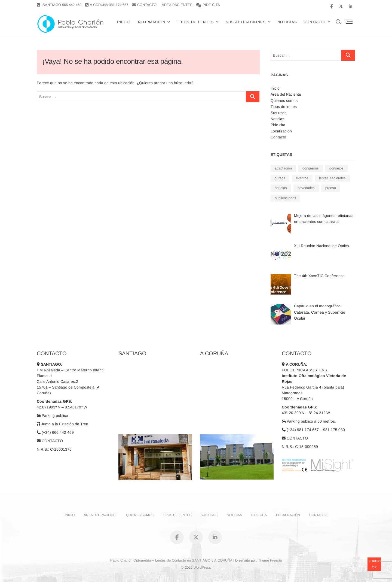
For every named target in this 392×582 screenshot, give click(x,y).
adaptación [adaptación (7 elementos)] (283, 168)
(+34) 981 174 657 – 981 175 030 (313, 430)
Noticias (287, 22)
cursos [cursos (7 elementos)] (280, 178)
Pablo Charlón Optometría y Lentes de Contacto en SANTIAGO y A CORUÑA (171, 560)
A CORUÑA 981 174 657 (107, 5)
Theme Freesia (270, 560)
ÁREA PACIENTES (177, 5)
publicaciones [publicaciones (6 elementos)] (285, 198)
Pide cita (278, 125)
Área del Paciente (286, 94)
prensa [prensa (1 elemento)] (331, 188)
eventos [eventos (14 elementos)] (302, 178)
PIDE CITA (208, 5)
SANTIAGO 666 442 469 (59, 5)
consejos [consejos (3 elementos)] (336, 168)
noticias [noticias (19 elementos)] (281, 188)
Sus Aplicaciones (246, 22)
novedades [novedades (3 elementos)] (306, 188)
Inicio (124, 22)
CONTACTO (144, 5)
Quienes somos (284, 101)
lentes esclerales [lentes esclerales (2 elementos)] (332, 178)
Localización (281, 131)
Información (151, 22)
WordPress (202, 567)
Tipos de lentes (196, 22)
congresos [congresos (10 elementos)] (311, 168)
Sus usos (278, 113)
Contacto (278, 137)
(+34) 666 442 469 (55, 432)
